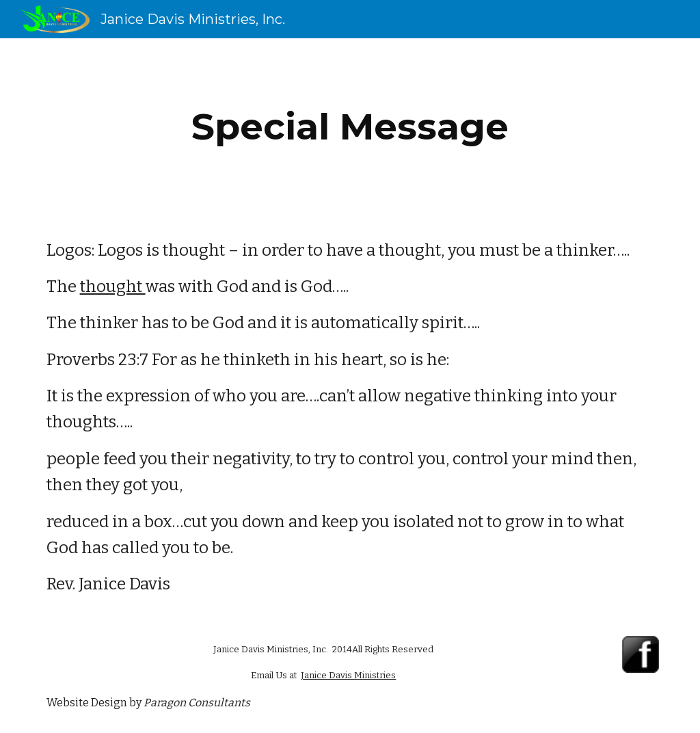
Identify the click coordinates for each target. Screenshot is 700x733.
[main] (350, 127)
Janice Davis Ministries (348, 675)
